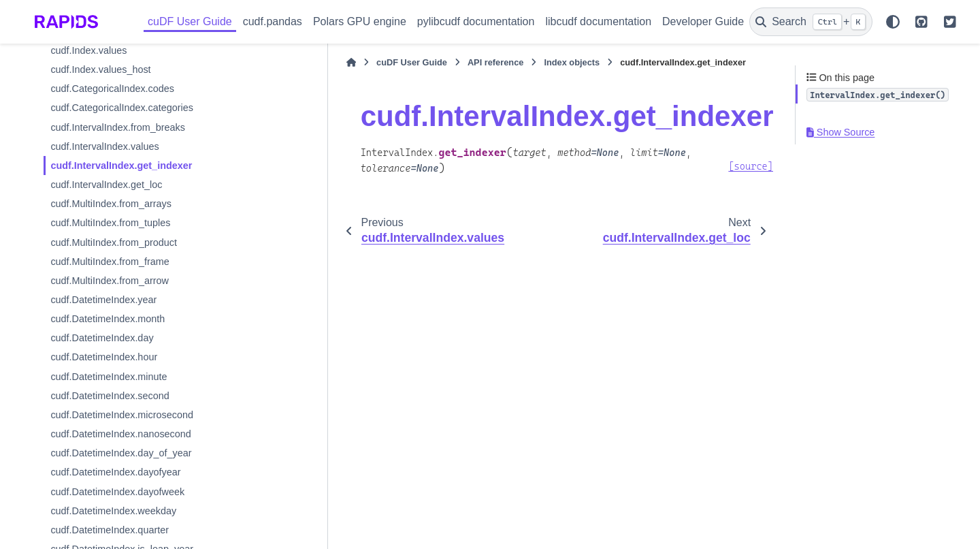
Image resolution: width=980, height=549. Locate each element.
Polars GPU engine (360, 21)
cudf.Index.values (88, 50)
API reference (418, 62)
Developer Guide (703, 21)
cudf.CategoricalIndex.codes (112, 89)
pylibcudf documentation (476, 21)
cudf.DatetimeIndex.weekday (113, 511)
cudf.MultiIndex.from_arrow (110, 281)
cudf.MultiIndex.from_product (114, 242)
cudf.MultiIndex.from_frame (110, 262)
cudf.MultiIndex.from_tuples (110, 223)
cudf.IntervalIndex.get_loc (106, 185)
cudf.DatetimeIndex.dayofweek (117, 492)
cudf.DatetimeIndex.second (110, 396)
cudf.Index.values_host (100, 69)
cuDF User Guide (190, 21)
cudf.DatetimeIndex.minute (109, 377)
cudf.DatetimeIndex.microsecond (122, 415)
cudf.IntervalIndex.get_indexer (121, 166)
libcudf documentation (598, 21)
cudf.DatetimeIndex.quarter (110, 530)
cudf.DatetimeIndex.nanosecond (120, 434)
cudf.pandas (273, 21)
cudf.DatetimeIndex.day (102, 338)
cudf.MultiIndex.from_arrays (111, 204)
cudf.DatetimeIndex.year (103, 300)
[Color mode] (893, 22)
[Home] (274, 63)
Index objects (495, 62)
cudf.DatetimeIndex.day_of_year (121, 453)
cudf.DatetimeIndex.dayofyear (115, 472)
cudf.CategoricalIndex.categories (122, 108)
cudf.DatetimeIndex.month (108, 319)
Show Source (840, 132)
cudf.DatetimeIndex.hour (104, 357)
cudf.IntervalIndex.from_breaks (118, 127)
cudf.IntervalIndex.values (104, 146)
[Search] (811, 22)
